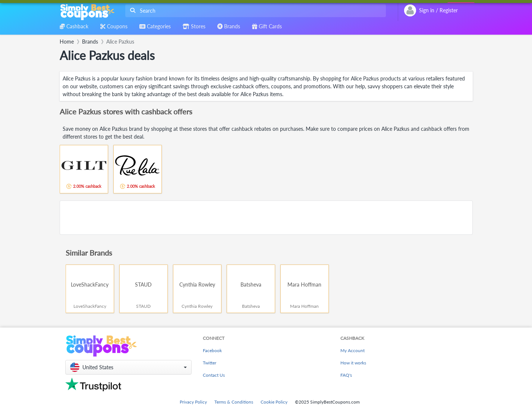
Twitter (210, 363)
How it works (353, 363)
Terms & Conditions (234, 402)
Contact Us (214, 375)
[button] (128, 367)
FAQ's (346, 375)
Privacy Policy (193, 402)
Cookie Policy (274, 402)
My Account (352, 350)
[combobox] (254, 11)
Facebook (212, 350)
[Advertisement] (266, 218)
